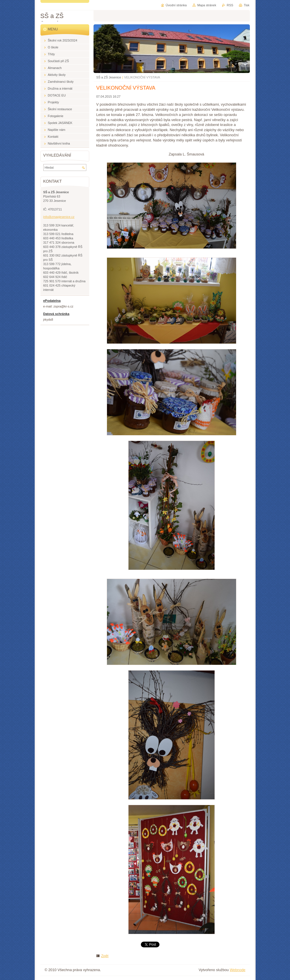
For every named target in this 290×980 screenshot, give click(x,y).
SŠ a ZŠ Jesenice (109, 77)
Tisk (247, 5)
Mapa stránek (207, 5)
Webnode (238, 970)
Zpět (105, 956)
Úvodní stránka (176, 5)
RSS (230, 5)
